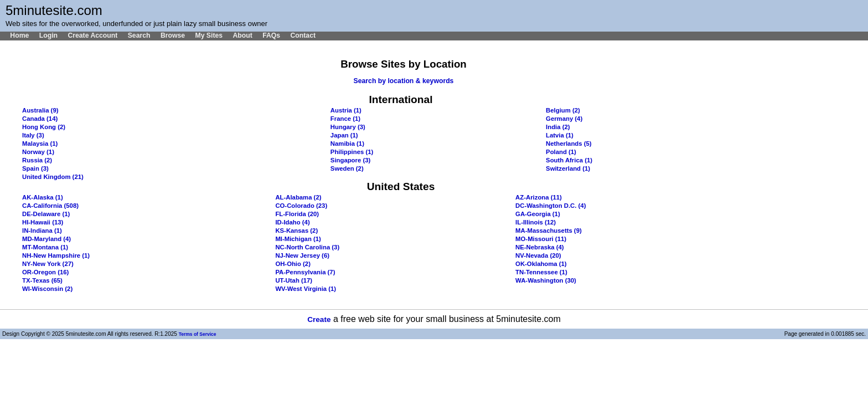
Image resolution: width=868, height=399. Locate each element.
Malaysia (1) (40, 144)
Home (19, 35)
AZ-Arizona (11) (539, 197)
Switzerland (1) (568, 168)
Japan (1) (344, 135)
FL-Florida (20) (297, 214)
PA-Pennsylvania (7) (305, 272)
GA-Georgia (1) (538, 214)
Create (319, 319)
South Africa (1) (569, 160)
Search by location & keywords (404, 81)
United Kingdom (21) (53, 177)
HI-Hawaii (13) (43, 222)
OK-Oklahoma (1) (541, 264)
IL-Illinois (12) (536, 222)
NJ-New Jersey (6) (302, 255)
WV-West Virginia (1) (306, 289)
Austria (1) (346, 110)
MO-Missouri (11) (541, 239)
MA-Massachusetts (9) (549, 231)
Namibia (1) (347, 144)
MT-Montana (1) (45, 247)
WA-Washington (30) (546, 280)
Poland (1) (561, 152)
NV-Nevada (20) (538, 255)
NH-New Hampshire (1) (56, 255)
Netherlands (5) (569, 144)
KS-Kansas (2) (296, 231)
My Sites (209, 35)
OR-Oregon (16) (45, 272)
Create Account (92, 35)
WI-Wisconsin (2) (47, 289)
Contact (303, 35)
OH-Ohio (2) (293, 264)
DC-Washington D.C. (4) (551, 206)
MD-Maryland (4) (46, 239)
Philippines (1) (352, 152)
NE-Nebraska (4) (540, 247)
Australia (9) (40, 110)
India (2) (558, 127)
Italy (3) (33, 135)
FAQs (271, 35)
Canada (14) (40, 119)
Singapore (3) (350, 160)
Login (48, 35)
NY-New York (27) (48, 264)
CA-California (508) (50, 206)
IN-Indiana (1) (42, 231)
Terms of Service (198, 334)
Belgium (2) (563, 110)
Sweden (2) (347, 168)
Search (139, 35)
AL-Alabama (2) (298, 197)
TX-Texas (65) (42, 280)
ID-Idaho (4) (292, 222)
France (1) (345, 119)
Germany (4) (564, 119)
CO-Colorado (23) (301, 206)
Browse (173, 35)
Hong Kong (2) (44, 127)
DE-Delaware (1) (46, 214)
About (242, 35)
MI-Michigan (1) (298, 239)
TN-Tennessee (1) (541, 272)
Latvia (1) (560, 135)
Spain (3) (35, 168)
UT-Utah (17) (294, 280)
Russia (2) (37, 160)
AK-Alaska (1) (43, 197)
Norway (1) (38, 152)
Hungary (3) (348, 127)
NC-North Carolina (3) (307, 247)
